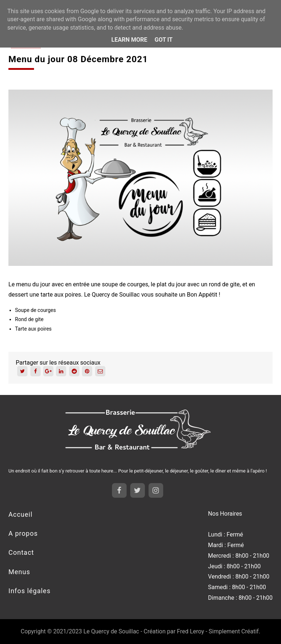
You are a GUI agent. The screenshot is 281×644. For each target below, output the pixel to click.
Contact (21, 552)
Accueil (20, 514)
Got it (163, 40)
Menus (19, 572)
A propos (23, 533)
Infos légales (29, 591)
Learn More (129, 40)
